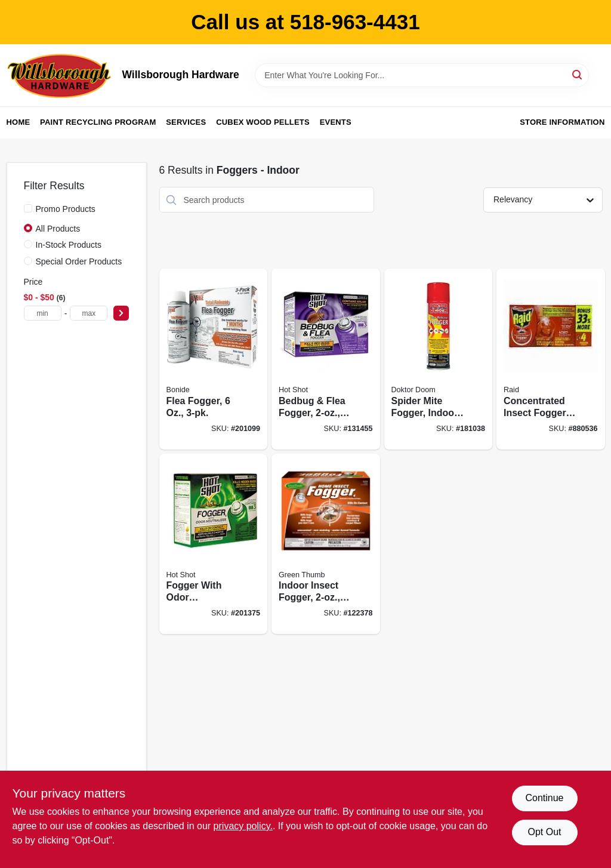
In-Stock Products (69, 245)
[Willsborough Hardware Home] (60, 75)
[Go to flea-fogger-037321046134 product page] (214, 359)
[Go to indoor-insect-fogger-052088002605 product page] (326, 544)
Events (336, 122)
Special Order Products (79, 261)
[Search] (578, 74)
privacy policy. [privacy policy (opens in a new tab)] (243, 826)
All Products (58, 229)
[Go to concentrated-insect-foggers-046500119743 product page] (551, 359)
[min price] (43, 313)
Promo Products (66, 209)
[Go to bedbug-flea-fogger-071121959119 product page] (326, 359)
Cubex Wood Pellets (263, 122)
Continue (544, 798)
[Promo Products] (28, 208)
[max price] (89, 313)
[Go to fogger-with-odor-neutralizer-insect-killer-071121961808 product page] (214, 544)
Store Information (562, 122)
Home (18, 122)
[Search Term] (422, 75)
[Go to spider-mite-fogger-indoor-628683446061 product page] (439, 359)
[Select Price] (121, 313)
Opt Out (544, 832)
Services (186, 122)
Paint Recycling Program (98, 122)
